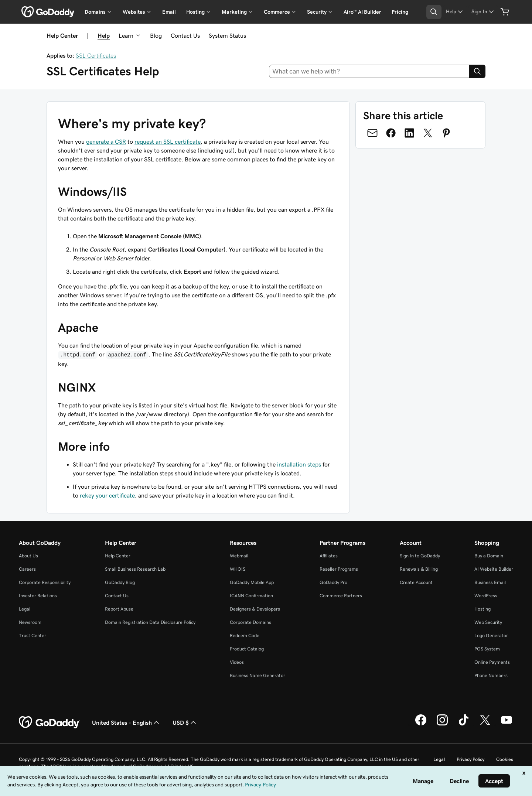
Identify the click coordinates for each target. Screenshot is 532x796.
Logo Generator (491, 636)
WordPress (486, 596)
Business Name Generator (258, 675)
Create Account (416, 582)
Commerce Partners (341, 596)
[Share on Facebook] (391, 133)
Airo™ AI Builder (362, 12)
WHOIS (238, 569)
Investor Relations (38, 596)
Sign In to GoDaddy (420, 556)
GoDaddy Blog (120, 582)
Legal (25, 609)
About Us (28, 556)
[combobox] (369, 71)
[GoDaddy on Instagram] (442, 724)
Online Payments (492, 662)
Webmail (239, 556)
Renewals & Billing (419, 569)
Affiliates (329, 556)
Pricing (400, 12)
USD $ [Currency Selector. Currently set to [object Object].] (185, 722)
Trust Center (33, 636)
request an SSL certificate (168, 141)
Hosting (482, 609)
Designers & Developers (255, 609)
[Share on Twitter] (428, 133)
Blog (156, 35)
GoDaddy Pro (333, 582)
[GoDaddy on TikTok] (464, 724)
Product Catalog (247, 649)
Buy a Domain (489, 556)
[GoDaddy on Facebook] (421, 724)
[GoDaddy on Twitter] (485, 724)
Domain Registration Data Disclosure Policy (150, 622)
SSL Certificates (96, 55)
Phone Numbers (491, 675)
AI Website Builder (494, 569)
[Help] (455, 12)
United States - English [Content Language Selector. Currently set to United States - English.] (126, 722)
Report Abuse (119, 609)
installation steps (300, 464)
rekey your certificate (107, 495)
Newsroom (30, 622)
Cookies (505, 759)
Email (169, 12)
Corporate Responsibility (45, 582)
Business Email (490, 582)
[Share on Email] (372, 133)
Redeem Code (245, 636)
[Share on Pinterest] (446, 133)
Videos (237, 662)
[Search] (477, 71)
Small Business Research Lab (135, 569)
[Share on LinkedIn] (409, 133)
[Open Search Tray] (434, 12)
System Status (227, 35)
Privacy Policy (470, 759)
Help (104, 35)
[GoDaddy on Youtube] (507, 724)
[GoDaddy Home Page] (50, 722)
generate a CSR (106, 141)
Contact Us (185, 35)
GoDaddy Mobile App (252, 582)
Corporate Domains (250, 622)
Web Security (488, 622)
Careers (27, 569)
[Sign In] (483, 12)
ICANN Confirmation (251, 596)
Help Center (118, 556)
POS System (487, 649)
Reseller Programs (339, 569)
